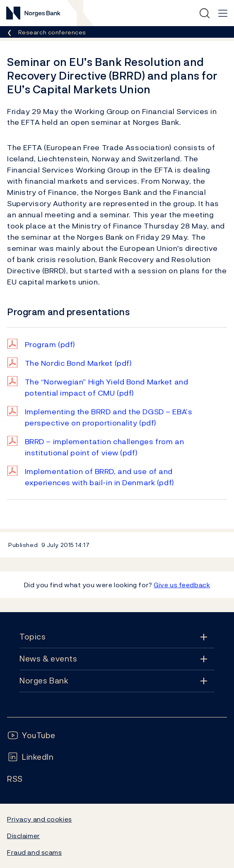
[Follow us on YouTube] (31, 735)
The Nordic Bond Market (78, 363)
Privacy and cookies (40, 819)
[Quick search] (205, 13)
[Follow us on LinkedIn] (30, 757)
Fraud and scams (34, 852)
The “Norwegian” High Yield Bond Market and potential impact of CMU (107, 387)
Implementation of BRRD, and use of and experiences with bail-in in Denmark (100, 477)
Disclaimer (24, 836)
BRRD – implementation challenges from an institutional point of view (105, 447)
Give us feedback (182, 585)
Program (50, 344)
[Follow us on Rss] (15, 779)
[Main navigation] (223, 13)
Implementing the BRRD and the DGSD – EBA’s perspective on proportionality (109, 417)
